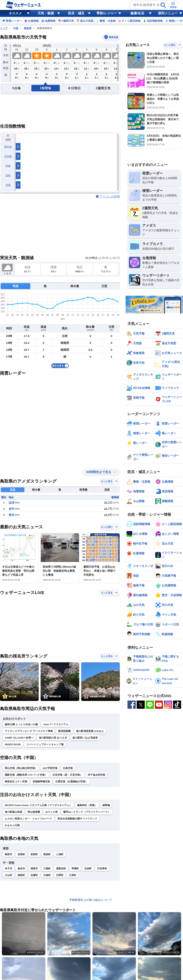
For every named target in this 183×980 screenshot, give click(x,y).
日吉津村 (102, 868)
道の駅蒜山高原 (13, 812)
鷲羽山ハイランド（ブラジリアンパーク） (87, 812)
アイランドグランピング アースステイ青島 (29, 731)
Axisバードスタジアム (56, 724)
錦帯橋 (106, 805)
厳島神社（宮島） (87, 805)
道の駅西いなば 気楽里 (85, 738)
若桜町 (34, 854)
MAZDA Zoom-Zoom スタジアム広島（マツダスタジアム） (38, 805)
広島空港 (68, 768)
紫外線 (8, 147)
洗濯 (8, 185)
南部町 (21, 875)
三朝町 (47, 868)
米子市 (9, 868)
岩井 (11, 509)
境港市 (34, 868)
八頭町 (60, 854)
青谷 (11, 515)
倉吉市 (21, 868)
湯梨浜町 (61, 868)
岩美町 (21, 854)
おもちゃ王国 (12, 825)
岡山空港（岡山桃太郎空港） (21, 768)
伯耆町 (34, 875)
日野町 (60, 875)
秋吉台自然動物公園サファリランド (77, 819)
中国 (16, 28)
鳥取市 (9, 854)
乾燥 (8, 166)
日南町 (47, 875)
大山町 (9, 875)
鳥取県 (28, 28)
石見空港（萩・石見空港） (67, 775)
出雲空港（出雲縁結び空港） (71, 781)
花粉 (8, 175)
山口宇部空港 (50, 768)
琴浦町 (75, 868)
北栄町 (88, 868)
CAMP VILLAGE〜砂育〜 (19, 738)
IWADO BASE (13, 744)
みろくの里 (52, 812)
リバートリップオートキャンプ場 (45, 744)
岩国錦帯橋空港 (41, 781)
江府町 (73, 875)
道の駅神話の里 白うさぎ (53, 738)
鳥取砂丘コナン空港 (16, 781)
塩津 (11, 503)
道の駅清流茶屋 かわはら (90, 731)
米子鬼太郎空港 (96, 775)
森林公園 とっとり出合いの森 (21, 724)
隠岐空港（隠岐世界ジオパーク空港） (26, 775)
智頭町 (47, 854)
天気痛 (8, 156)
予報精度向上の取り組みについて (91, 900)
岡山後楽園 (34, 812)
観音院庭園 (64, 731)
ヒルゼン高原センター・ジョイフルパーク (28, 819)
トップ (4, 28)
